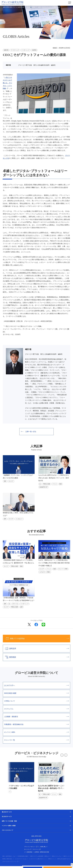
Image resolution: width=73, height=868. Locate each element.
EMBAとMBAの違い (8, 859)
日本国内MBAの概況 (23, 856)
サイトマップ (28, 849)
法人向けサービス (7, 816)
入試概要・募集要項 (36, 717)
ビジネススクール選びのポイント (37, 859)
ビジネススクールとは (21, 859)
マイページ (37, 849)
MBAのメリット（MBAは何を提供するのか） (60, 859)
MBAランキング (68, 856)
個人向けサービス (7, 812)
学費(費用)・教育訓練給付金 (36, 724)
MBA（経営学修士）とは (9, 856)
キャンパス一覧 (36, 740)
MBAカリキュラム (56, 856)
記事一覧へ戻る (29, 432)
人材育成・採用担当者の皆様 (42, 852)
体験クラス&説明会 (36, 639)
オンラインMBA (36, 732)
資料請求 (36, 649)
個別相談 (36, 657)
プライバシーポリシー (31, 847)
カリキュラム (36, 709)
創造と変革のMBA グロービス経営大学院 (14, 7)
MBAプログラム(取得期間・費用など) (40, 856)
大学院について (36, 701)
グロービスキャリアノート (10, 862)
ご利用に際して (43, 847)
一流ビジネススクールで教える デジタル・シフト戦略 (7, 83)
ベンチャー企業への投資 (9, 826)
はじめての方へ (36, 685)
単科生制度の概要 (36, 693)
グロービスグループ (7, 830)
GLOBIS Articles (31, 7)
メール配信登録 (28, 852)
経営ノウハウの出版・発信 (9, 821)
